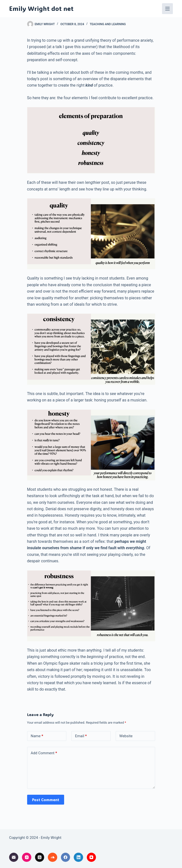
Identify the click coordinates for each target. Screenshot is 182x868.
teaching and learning (108, 24)
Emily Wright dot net (41, 8)
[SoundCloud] (53, 857)
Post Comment (46, 800)
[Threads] (40, 857)
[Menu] (167, 9)
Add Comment (44, 753)
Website (126, 736)
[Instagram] (27, 857)
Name (37, 736)
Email (81, 736)
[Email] (14, 857)
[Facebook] (66, 857)
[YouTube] (91, 857)
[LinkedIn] (78, 857)
